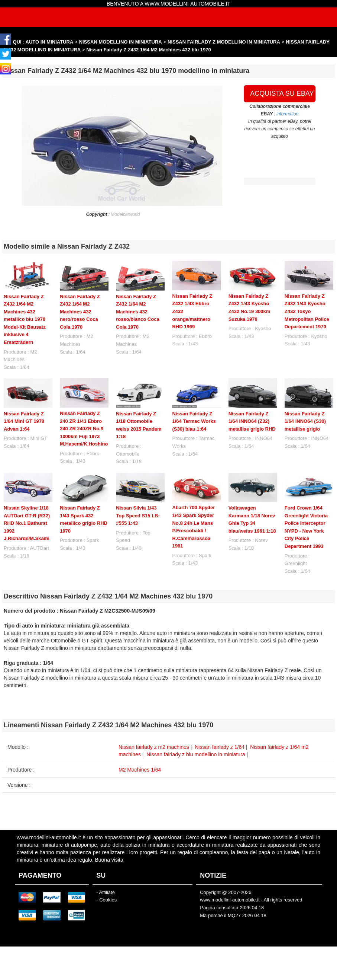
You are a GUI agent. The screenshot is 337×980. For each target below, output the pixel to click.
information (287, 114)
